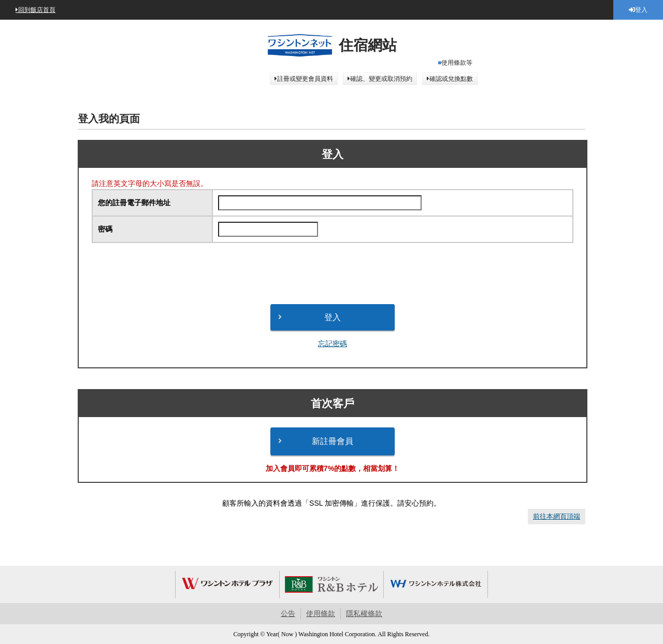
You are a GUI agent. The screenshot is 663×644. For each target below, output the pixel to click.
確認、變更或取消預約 (381, 79)
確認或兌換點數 (451, 79)
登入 (641, 10)
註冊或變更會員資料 (305, 79)
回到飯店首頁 (37, 10)
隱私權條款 (364, 614)
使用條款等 (457, 63)
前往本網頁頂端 (557, 516)
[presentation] (333, 274)
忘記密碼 (333, 344)
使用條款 (321, 614)
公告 (288, 614)
